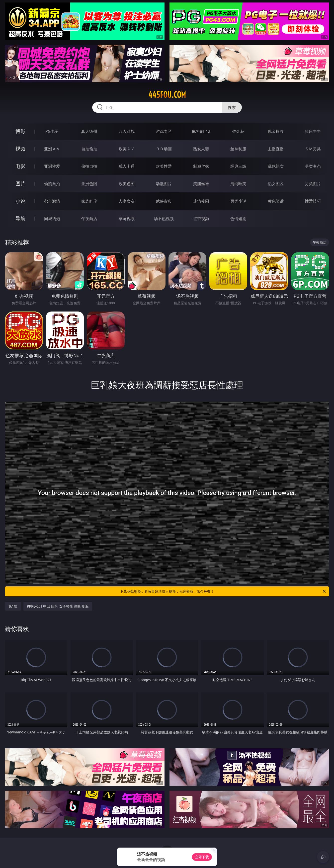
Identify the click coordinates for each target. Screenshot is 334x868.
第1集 (13, 606)
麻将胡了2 (201, 131)
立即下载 (202, 857)
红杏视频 (201, 219)
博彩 (20, 131)
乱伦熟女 (276, 166)
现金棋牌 (276, 131)
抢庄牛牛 (313, 131)
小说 (20, 201)
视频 (20, 149)
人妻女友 (127, 201)
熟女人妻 (201, 149)
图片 (20, 184)
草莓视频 (127, 219)
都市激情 (52, 201)
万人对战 (127, 131)
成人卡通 (127, 166)
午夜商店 (89, 219)
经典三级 (238, 166)
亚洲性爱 (52, 166)
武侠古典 (164, 201)
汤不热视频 (164, 219)
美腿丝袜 (201, 184)
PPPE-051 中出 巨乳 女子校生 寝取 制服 (58, 606)
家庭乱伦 (89, 201)
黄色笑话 (276, 201)
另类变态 (313, 166)
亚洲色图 (89, 184)
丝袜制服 (238, 149)
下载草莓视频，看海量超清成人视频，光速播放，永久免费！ (223, 591)
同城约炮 (52, 219)
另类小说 (238, 201)
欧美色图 (127, 184)
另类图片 (313, 184)
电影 (20, 166)
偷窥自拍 (52, 184)
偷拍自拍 (89, 166)
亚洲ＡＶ (52, 149)
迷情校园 (201, 201)
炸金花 (238, 131)
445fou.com (167, 95)
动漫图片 (164, 184)
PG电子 (52, 131)
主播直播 (276, 149)
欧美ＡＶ (127, 149)
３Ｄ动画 (164, 149)
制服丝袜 (201, 166)
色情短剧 (238, 219)
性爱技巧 (313, 201)
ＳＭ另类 (313, 149)
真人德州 (89, 131)
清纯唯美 (238, 184)
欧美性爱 (164, 166)
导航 (20, 218)
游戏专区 (164, 131)
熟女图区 (276, 184)
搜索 (232, 107)
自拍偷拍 (89, 149)
